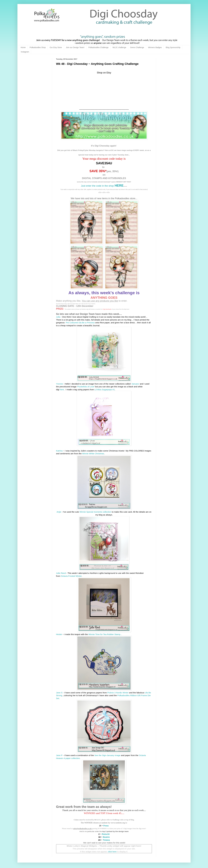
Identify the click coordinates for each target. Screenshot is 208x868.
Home (23, 47)
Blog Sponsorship (173, 47)
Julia (58, 317)
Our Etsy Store (56, 47)
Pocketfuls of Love (86, 387)
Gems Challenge (137, 47)
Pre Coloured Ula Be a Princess (80, 323)
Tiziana (106, 840)
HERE (119, 185)
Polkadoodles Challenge (98, 47)
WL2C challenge (119, 47)
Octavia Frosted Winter (71, 576)
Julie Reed (61, 573)
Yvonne (59, 384)
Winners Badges (155, 47)
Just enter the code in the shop (97, 186)
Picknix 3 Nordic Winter (118, 693)
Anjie (59, 512)
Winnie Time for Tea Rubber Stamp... (105, 634)
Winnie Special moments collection (96, 512)
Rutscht (106, 834)
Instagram (25, 52)
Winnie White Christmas (93, 454)
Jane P (59, 755)
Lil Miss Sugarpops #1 (105, 390)
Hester (59, 634)
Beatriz (106, 837)
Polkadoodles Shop (38, 47)
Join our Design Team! (75, 47)
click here (112, 852)
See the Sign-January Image (107, 755)
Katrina (59, 451)
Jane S (59, 693)
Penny (106, 826)
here (62, 390)
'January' (135, 384)
